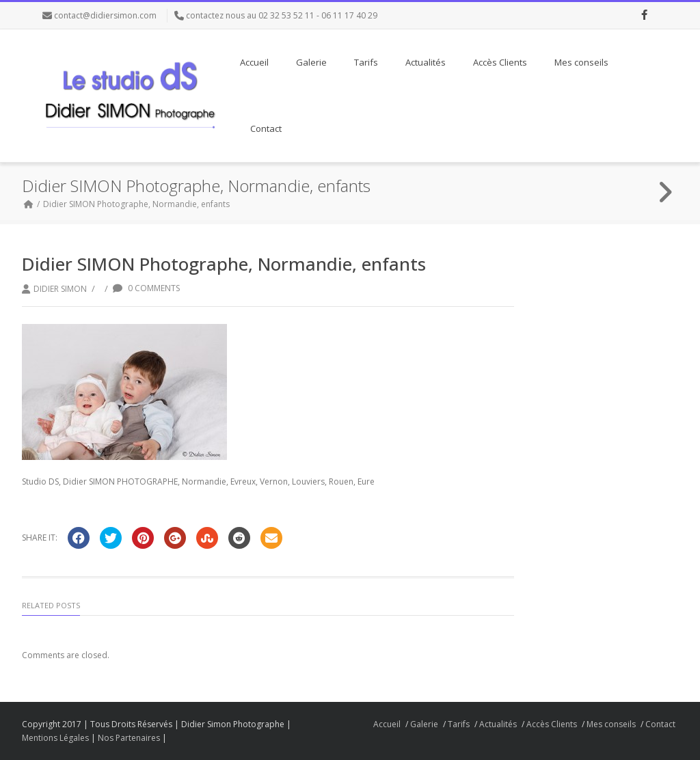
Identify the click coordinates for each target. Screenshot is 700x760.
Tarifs (366, 62)
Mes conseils (581, 62)
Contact (266, 128)
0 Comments (146, 288)
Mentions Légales (55, 738)
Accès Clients (500, 62)
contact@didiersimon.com (105, 15)
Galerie (311, 62)
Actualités (426, 62)
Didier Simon (60, 289)
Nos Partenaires (129, 738)
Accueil (254, 62)
